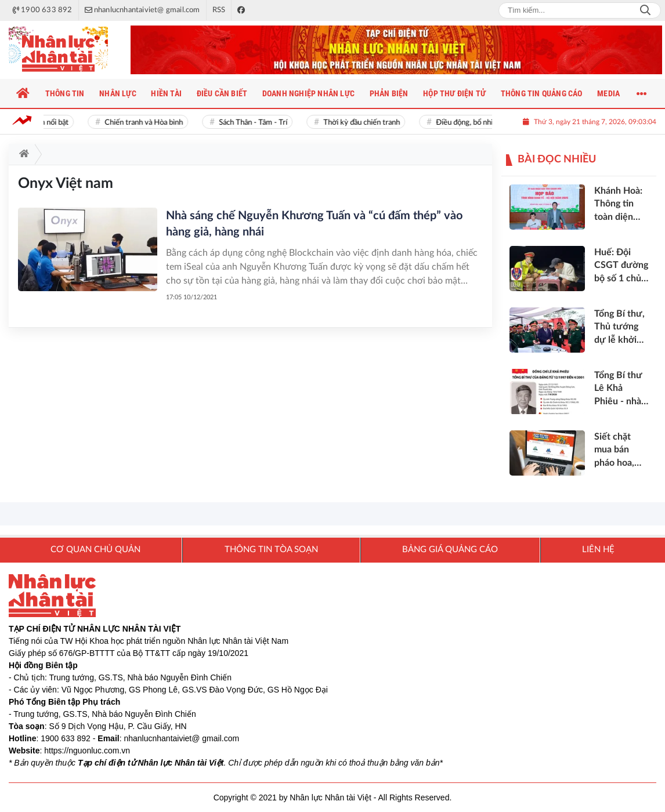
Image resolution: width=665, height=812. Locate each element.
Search (645, 10)
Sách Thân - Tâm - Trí (255, 123)
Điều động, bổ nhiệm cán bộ (483, 123)
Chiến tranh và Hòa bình (146, 123)
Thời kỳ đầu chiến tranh (364, 123)
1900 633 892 (66, 738)
